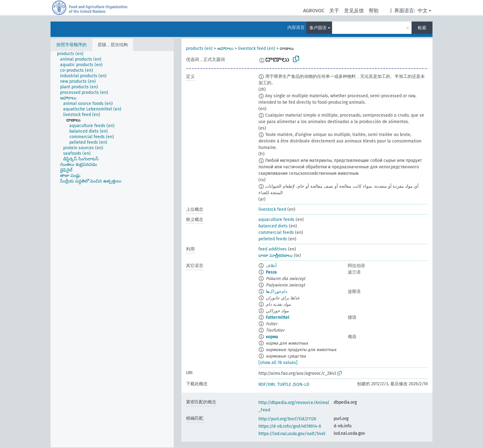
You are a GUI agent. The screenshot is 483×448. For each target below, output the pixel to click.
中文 (423, 11)
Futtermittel (278, 317)
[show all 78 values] (278, 363)
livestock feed (272, 209)
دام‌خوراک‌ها (277, 292)
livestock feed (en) (257, 48)
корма (272, 337)
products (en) (199, 48)
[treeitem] (73, 54)
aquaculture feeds (276, 220)
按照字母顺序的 (71, 45)
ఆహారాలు (225, 48)
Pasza (271, 272)
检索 (422, 28)
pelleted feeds (273, 239)
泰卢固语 (318, 28)
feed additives (273, 249)
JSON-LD (301, 384)
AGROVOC (314, 11)
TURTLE (284, 384)
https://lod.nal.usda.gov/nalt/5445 (292, 434)
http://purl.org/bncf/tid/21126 (287, 419)
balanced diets (273, 226)
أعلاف (271, 266)
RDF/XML (267, 384)
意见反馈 (354, 11)
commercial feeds (276, 232)
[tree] (112, 249)
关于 (334, 11)
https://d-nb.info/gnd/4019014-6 (290, 426)
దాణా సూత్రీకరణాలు (276, 256)
